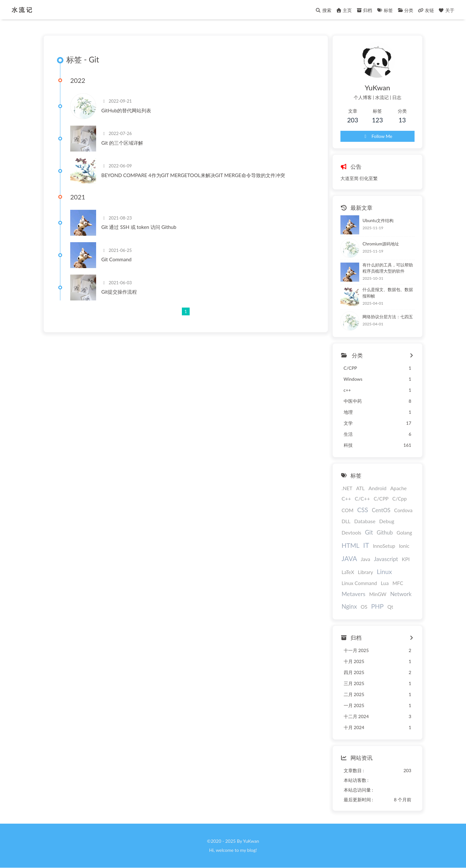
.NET (347, 488)
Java (366, 559)
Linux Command (359, 583)
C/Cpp (399, 499)
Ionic (404, 546)
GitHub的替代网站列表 (126, 110)
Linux (384, 572)
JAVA (349, 558)
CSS (363, 510)
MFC (398, 583)
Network (401, 594)
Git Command (116, 259)
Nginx (349, 606)
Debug (387, 521)
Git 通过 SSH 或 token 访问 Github (139, 227)
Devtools (352, 533)
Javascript (386, 559)
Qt (390, 607)
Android (377, 488)
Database (365, 521)
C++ (346, 498)
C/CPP (381, 499)
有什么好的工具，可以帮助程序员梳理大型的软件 (388, 268)
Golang (404, 533)
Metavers (354, 594)
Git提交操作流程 (119, 292)
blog (251, 850)
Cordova (403, 510)
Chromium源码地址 (381, 244)
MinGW (378, 594)
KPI (406, 559)
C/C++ (362, 498)
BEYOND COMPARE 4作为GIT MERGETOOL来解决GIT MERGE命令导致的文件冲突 (193, 175)
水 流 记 (22, 8)
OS (364, 607)
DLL (346, 521)
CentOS (381, 510)
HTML (351, 545)
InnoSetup (384, 546)
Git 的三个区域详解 (122, 143)
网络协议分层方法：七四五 (388, 317)
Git (369, 532)
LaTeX (348, 572)
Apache (399, 488)
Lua (385, 583)
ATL (360, 488)
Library (366, 572)
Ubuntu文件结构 (378, 220)
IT (366, 545)
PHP (377, 606)
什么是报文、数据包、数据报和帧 (388, 293)
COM (348, 510)
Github (385, 533)
